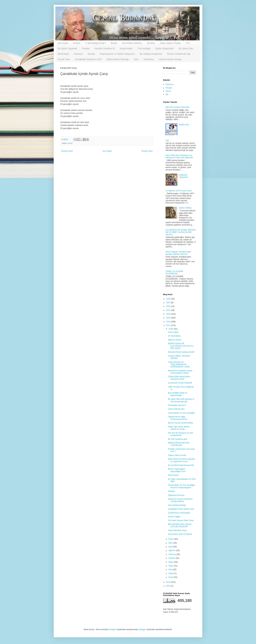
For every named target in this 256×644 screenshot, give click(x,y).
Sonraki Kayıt (67, 151)
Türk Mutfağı (144, 48)
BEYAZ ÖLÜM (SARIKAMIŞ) (180, 423)
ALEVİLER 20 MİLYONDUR (180, 383)
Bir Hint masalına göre (178, 439)
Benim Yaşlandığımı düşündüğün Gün (177, 470)
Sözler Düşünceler (165, 48)
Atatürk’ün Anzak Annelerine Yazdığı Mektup (180, 500)
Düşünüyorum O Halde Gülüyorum (117, 54)
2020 (169, 314)
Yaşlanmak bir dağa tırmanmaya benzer (178, 418)
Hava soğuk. (173, 332)
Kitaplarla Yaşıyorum (184, 176)
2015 (169, 586)
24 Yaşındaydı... (175, 336)
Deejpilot (113, 629)
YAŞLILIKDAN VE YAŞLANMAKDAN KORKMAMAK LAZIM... (180, 365)
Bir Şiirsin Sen (186, 48)
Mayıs (171, 562)
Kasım (172, 539)
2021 (169, 310)
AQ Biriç (151, 43)
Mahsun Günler (175, 340)
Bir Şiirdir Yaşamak (67, 48)
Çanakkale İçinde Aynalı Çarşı (181, 509)
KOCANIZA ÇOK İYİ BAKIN (180, 534)
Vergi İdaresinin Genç (177, 530)
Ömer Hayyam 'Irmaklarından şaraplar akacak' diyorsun (178, 253)
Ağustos (172, 550)
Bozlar (114, 43)
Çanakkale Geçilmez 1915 (88, 59)
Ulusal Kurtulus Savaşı (170, 59)
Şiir (167, 94)
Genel (70, 143)
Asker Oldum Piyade (170, 43)
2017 (169, 325)
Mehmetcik (63, 54)
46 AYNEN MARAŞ (132, 43)
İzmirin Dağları (174, 517)
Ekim (171, 543)
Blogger (143, 629)
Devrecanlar (173, 475)
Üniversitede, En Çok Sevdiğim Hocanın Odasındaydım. (181, 486)
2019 (169, 318)
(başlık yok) (184, 125)
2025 (169, 299)
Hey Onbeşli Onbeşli (177, 505)
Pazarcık (78, 54)
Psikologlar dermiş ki (177, 405)
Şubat (171, 573)
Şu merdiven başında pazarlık (181, 465)
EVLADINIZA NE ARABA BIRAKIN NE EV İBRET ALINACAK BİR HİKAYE (180, 232)
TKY (188, 43)
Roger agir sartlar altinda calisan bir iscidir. (179, 428)
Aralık (171, 329)
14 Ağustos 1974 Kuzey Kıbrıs (179, 191)
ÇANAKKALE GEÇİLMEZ (179, 513)
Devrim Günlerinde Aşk (179, 54)
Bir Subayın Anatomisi (151, 54)
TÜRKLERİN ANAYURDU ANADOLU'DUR (179, 378)
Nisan (171, 566)
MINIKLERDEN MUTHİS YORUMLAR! (179, 444)
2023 (169, 303)
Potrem (77, 43)
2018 (169, 322)
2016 (169, 582)
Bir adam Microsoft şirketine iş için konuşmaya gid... (181, 400)
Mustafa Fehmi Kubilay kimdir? (181, 352)
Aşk (167, 140)
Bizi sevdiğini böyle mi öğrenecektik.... (178, 394)
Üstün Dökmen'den (176, 409)
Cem (136, 59)
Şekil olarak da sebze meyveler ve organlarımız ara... (182, 460)
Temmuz (172, 554)
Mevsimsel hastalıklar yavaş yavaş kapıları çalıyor (180, 372)
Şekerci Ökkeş (185, 208)
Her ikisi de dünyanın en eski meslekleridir (180, 434)
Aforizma (169, 84)
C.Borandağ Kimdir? (96, 43)
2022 (169, 306)
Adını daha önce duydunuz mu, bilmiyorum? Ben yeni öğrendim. (180, 156)
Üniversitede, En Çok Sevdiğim (181, 413)
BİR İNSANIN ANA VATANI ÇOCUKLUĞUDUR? (180, 525)
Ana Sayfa (63, 43)
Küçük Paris (64, 59)
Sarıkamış (149, 59)
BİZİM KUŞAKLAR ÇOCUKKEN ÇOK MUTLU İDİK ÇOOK (181, 346)
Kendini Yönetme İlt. (105, 48)
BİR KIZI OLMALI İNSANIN (177, 107)
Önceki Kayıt (147, 151)
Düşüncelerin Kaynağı (118, 59)
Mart (171, 570)
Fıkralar (86, 48)
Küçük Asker (126, 48)
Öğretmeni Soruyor (176, 495)
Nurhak (91, 54)
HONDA (172, 491)
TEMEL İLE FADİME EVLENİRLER (174, 273)
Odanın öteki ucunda (177, 455)
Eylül (171, 547)
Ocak (171, 577)
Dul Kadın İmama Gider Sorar (181, 520)
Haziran (172, 558)
